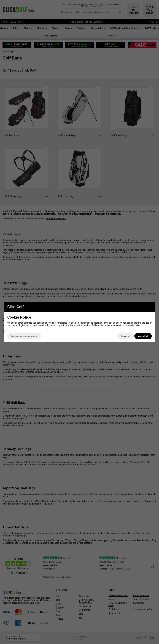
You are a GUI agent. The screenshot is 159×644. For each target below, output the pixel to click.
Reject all (126, 336)
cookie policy (115, 323)
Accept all (143, 336)
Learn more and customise (24, 336)
